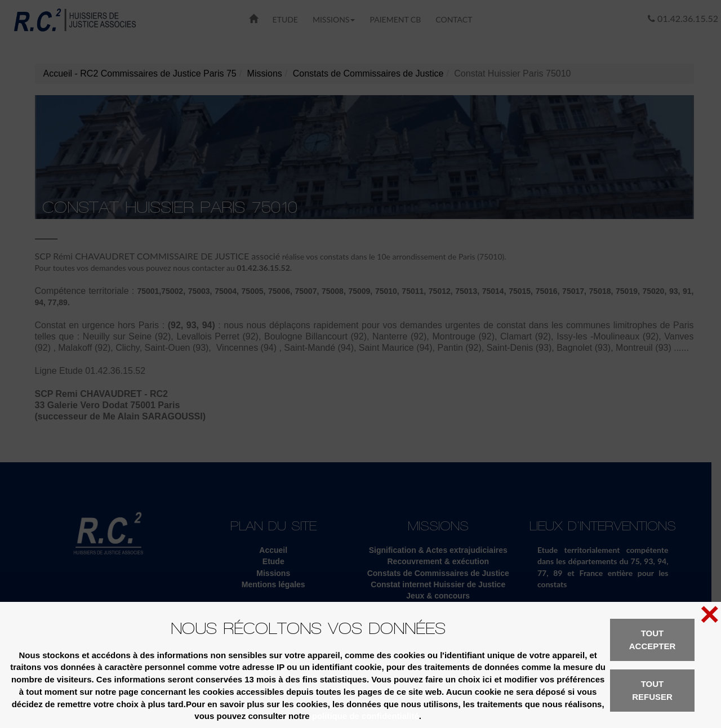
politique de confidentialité (366, 716)
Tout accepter (653, 640)
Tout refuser (652, 690)
